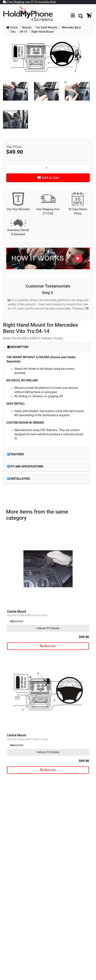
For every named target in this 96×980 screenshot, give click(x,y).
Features (16, 454)
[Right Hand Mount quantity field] (48, 168)
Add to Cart (48, 178)
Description (18, 347)
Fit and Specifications (25, 466)
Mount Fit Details (48, 628)
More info (48, 646)
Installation (18, 479)
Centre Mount (17, 612)
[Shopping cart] (89, 16)
